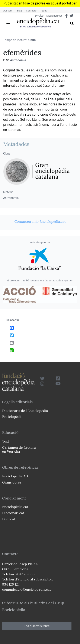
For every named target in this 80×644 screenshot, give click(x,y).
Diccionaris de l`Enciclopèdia (25, 411)
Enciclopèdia (12, 417)
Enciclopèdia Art (15, 476)
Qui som (8, 11)
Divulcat (40, 16)
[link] (40, 221)
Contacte (31, 11)
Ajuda (44, 11)
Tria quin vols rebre (37, 626)
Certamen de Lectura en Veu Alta (19, 449)
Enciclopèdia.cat (15, 507)
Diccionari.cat (54, 16)
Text (6, 441)
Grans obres (12, 482)
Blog (19, 11)
